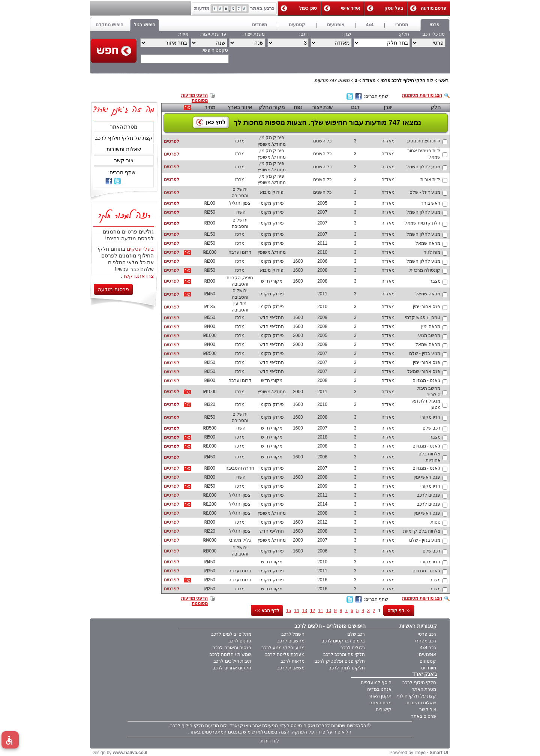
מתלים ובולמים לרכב (231, 634)
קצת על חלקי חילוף (416, 696)
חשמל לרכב (293, 634)
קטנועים (428, 661)
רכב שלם (356, 634)
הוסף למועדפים (376, 683)
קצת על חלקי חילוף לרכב (124, 138)
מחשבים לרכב (291, 641)
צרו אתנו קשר (138, 276)
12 (313, 611)
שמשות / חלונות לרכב (230, 654)
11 (320, 611)
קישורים (384, 710)
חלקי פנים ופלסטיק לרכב (340, 661)
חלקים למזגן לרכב (347, 668)
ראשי (443, 81)
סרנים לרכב (240, 641)
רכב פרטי (427, 634)
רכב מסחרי (425, 641)
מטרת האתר (124, 127)
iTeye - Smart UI (431, 753)
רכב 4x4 (428, 648)
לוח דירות (270, 741)
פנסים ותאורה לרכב (232, 648)
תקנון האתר (380, 696)
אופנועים (427, 654)
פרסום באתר (424, 716)
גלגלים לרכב (353, 648)
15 (289, 611)
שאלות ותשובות (124, 149)
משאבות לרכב (291, 668)
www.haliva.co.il (130, 753)
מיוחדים (429, 668)
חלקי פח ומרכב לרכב (344, 654)
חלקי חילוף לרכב (419, 683)
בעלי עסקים (140, 249)
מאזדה (369, 81)
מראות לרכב (292, 661)
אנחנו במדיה (379, 689)
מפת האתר (381, 703)
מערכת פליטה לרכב (285, 654)
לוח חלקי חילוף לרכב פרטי (407, 81)
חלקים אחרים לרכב (232, 668)
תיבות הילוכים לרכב (232, 661)
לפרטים (172, 141)
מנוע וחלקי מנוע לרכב (283, 648)
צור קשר (124, 160)
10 (329, 611)
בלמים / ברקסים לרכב (343, 641)
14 (296, 611)
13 (305, 611)
